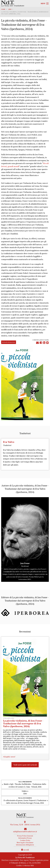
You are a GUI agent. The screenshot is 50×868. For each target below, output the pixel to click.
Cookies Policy (25, 840)
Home (3, 9)
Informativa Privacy (25, 838)
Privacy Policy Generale (25, 836)
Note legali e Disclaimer (25, 843)
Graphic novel (10, 757)
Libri (10, 9)
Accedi (25, 850)
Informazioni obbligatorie (25, 845)
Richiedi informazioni (9, 342)
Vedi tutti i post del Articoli (25, 765)
